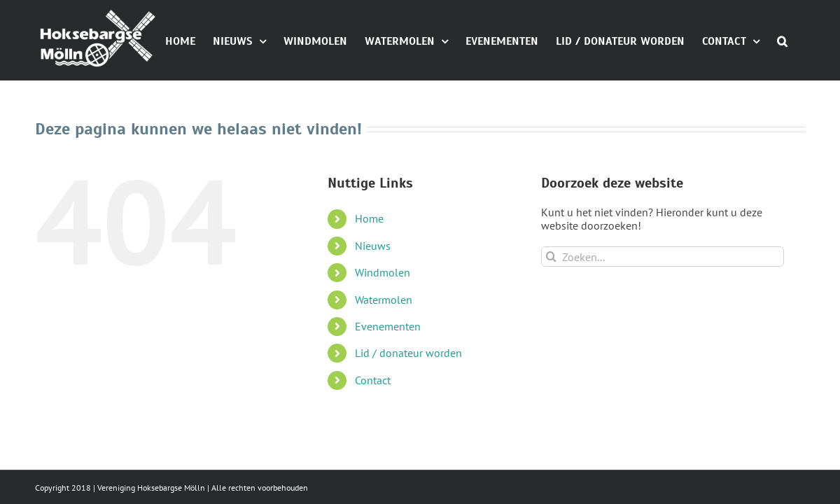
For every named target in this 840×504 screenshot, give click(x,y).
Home (369, 281)
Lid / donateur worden (408, 416)
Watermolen (384, 363)
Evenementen (388, 389)
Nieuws (373, 309)
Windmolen (383, 335)
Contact (373, 443)
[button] (800, 103)
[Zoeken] (551, 320)
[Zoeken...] (663, 320)
